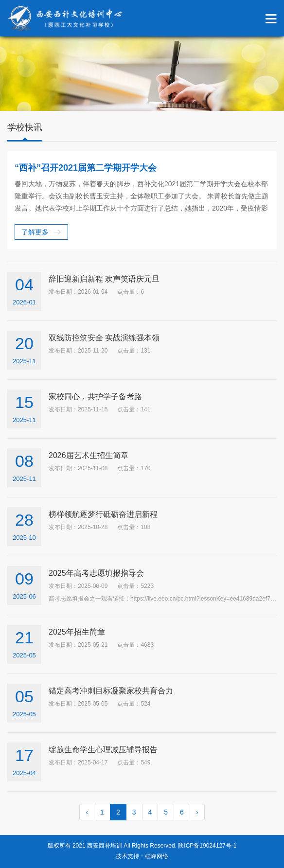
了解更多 (35, 232)
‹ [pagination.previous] (87, 812)
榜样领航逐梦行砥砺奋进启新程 (103, 514)
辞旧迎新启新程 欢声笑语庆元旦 (104, 279)
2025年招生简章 (77, 632)
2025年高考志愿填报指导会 (96, 573)
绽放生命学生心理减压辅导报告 (103, 750)
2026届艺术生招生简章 (89, 455)
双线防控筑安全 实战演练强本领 (104, 338)
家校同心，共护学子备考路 (95, 397)
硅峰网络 (157, 856)
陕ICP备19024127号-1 (207, 846)
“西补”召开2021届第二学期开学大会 (86, 168)
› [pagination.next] (197, 812)
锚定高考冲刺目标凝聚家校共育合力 (111, 691)
